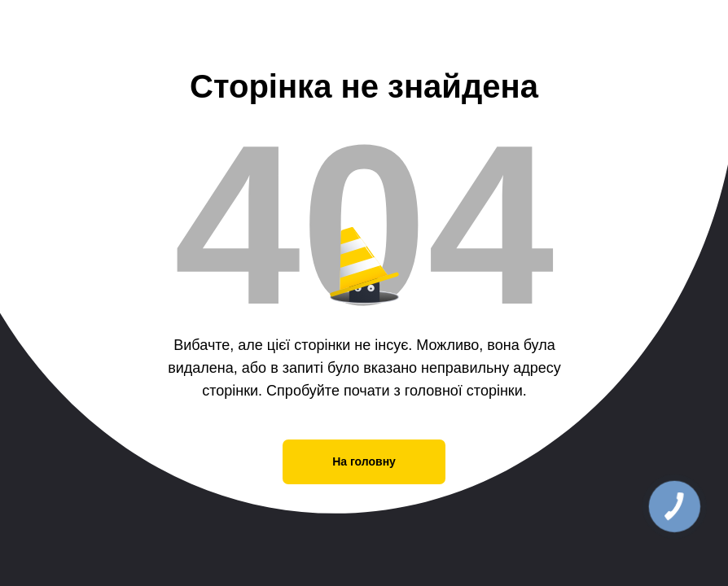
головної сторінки (464, 391)
